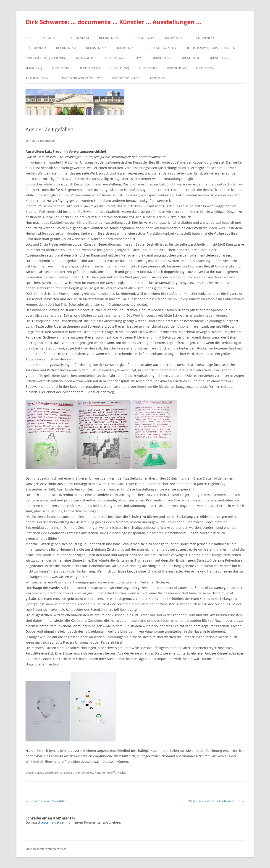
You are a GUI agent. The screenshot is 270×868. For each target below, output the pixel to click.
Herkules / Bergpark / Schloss (80, 78)
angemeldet (50, 822)
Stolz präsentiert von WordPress (46, 849)
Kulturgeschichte (126, 78)
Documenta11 (174, 38)
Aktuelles (50, 38)
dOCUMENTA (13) (111, 38)
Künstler (100, 773)
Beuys (138, 58)
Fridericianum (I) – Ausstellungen (210, 48)
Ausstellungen (37, 78)
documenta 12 (143, 38)
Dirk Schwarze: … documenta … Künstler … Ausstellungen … (113, 22)
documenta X (205, 38)
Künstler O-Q (119, 68)
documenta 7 (96, 48)
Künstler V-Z (205, 68)
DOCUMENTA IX (36, 48)
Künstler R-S (148, 68)
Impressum (157, 78)
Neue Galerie (86, 58)
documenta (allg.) (162, 48)
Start (30, 38)
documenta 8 (66, 48)
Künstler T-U (177, 68)
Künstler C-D (162, 58)
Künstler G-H (219, 58)
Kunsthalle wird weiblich (47, 801)
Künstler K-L (61, 68)
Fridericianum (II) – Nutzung (46, 58)
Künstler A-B (114, 58)
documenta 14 (78, 38)
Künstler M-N (90, 68)
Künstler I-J (34, 68)
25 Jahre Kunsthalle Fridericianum (216, 801)
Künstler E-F (190, 58)
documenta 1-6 (127, 48)
